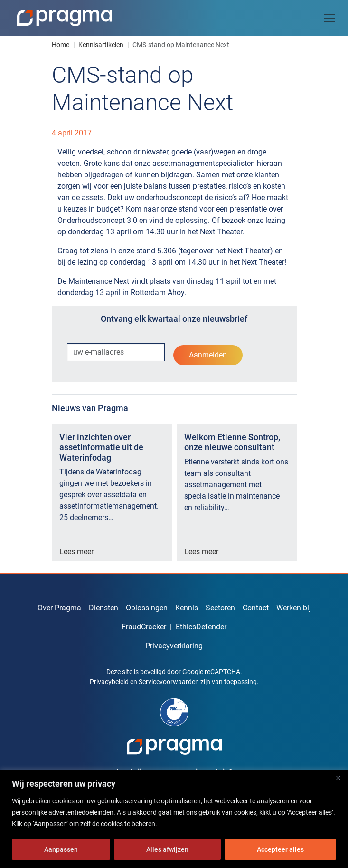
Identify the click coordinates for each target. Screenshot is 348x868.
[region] (174, 819)
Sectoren (220, 608)
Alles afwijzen (167, 849)
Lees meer (76, 552)
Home (61, 45)
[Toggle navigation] (329, 18)
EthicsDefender (201, 627)
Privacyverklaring (174, 646)
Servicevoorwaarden (169, 682)
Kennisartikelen (101, 45)
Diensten (103, 608)
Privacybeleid (109, 682)
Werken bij (294, 608)
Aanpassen (61, 849)
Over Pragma (59, 608)
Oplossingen (147, 608)
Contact (256, 608)
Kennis (187, 608)
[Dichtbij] (338, 778)
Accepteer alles (280, 849)
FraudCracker (144, 627)
